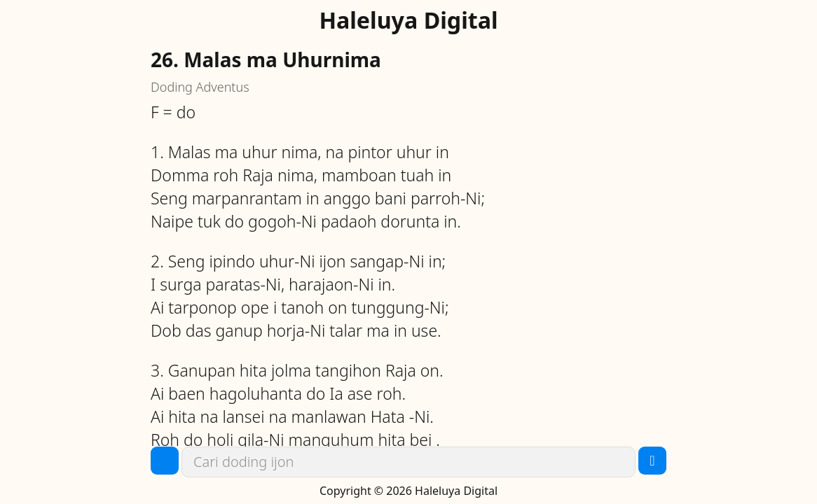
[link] (408, 462)
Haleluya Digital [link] (408, 20)
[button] (165, 461)
